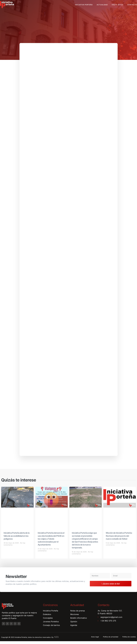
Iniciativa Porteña (84, 5)
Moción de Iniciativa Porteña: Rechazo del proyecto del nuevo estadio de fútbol (119, 539)
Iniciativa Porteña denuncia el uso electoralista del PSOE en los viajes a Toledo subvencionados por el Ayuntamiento (51, 542)
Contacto (132, 5)
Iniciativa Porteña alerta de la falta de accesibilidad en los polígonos (17, 539)
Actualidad (102, 5)
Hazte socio (118, 5)
